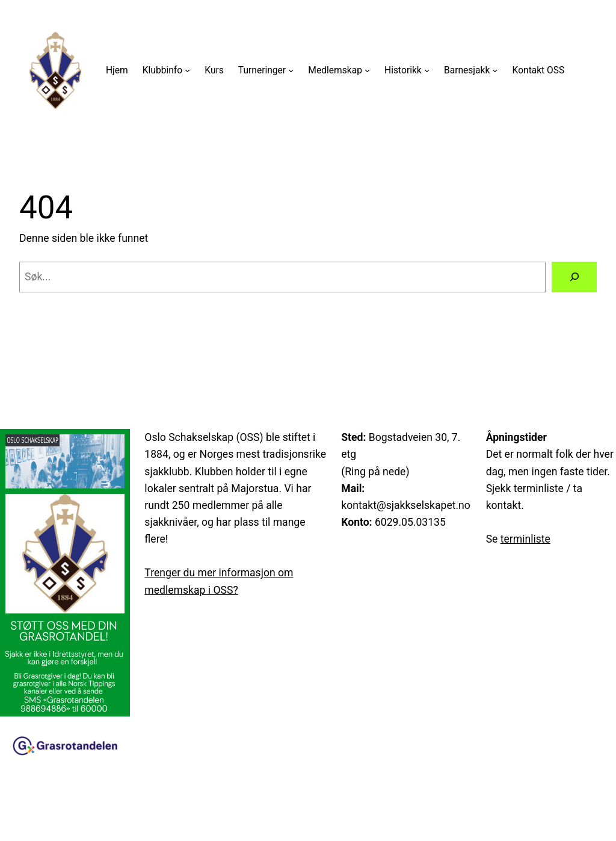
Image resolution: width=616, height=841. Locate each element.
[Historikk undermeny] (427, 70)
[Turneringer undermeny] (291, 70)
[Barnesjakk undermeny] (495, 70)
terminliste (525, 539)
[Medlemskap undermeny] (367, 70)
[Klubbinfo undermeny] (187, 70)
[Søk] (574, 277)
